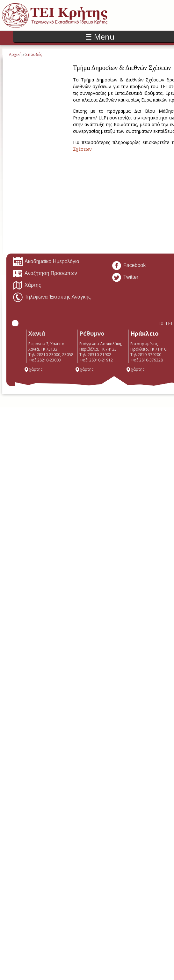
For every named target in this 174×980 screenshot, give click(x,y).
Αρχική (15, 54)
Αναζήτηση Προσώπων (45, 274)
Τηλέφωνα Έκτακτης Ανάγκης (52, 297)
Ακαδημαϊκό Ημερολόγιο (46, 262)
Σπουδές (34, 54)
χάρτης (33, 369)
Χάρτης (27, 285)
